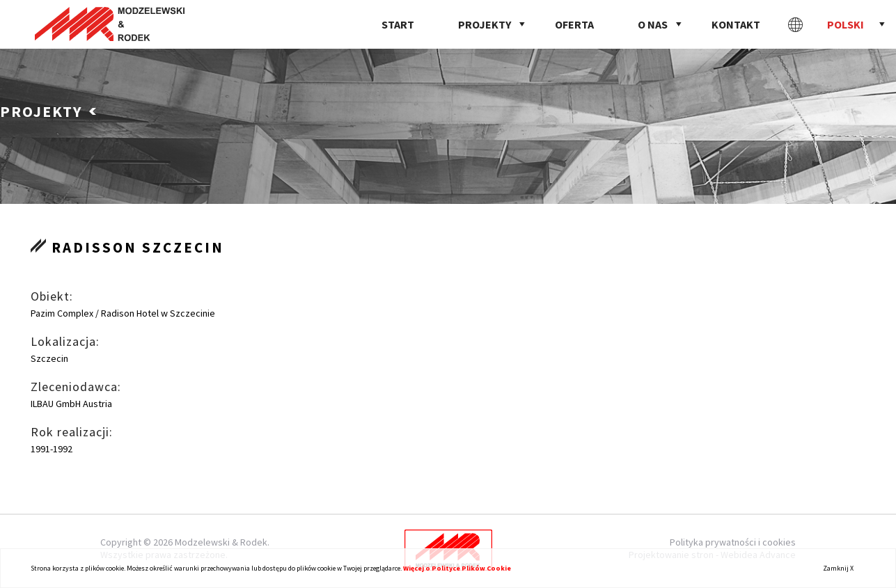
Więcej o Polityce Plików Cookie (457, 568)
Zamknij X (838, 568)
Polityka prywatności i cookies (733, 542)
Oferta (574, 24)
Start (398, 24)
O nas (653, 24)
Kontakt (736, 24)
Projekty (485, 24)
